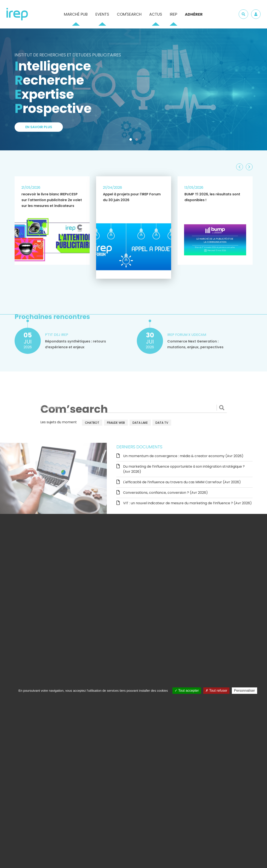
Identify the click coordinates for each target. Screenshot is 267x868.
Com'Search (129, 14)
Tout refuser (216, 691)
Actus (156, 14)
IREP (173, 14)
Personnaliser (244, 691)
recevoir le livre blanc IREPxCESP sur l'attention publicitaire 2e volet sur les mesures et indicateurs (52, 200)
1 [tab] (131, 140)
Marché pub (76, 14)
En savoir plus (39, 129)
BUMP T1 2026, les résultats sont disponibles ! (212, 197)
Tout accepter (187, 691)
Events (102, 14)
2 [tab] (137, 140)
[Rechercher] (134, 408)
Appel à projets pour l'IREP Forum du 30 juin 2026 (132, 197)
